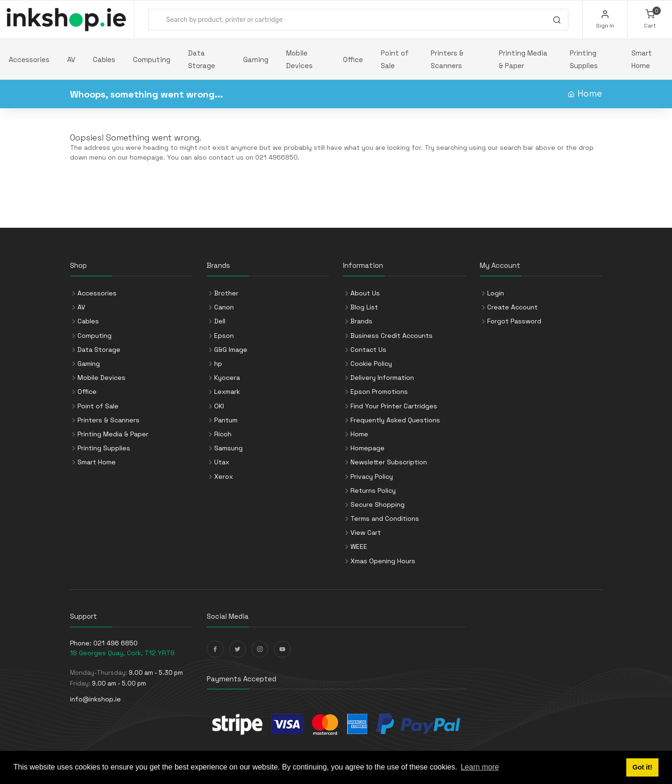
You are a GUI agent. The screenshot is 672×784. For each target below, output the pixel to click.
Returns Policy (373, 490)
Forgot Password (514, 321)
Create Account (512, 307)
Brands (361, 321)
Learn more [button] (480, 767)
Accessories (29, 59)
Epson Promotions (379, 392)
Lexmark (227, 392)
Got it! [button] (642, 767)
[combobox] (358, 20)
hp (218, 364)
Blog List (364, 307)
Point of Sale (395, 59)
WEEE (359, 546)
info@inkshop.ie (95, 699)
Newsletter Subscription (389, 462)
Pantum (226, 420)
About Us (365, 293)
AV (71, 59)
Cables (104, 59)
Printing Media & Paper (523, 59)
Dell (220, 321)
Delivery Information (382, 378)
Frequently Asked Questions (395, 420)
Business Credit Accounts (392, 336)
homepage (147, 157)
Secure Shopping (378, 504)
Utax (222, 462)
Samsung (228, 448)
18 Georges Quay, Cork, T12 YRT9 (122, 653)
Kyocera (227, 378)
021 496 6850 (115, 643)
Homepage (367, 448)
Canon (224, 307)
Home (590, 94)
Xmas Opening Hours (383, 561)
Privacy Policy (372, 476)
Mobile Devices (299, 59)
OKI (219, 406)
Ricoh (223, 434)
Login (496, 293)
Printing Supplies (584, 59)
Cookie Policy (371, 364)
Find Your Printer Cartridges (394, 406)
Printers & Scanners (447, 59)
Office (353, 59)
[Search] (557, 21)
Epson (224, 336)
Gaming (256, 59)
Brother (226, 293)
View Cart (366, 532)
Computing (152, 59)
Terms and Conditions (385, 518)
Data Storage (202, 59)
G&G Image (231, 350)
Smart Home (642, 59)
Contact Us (368, 350)
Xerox (224, 476)
